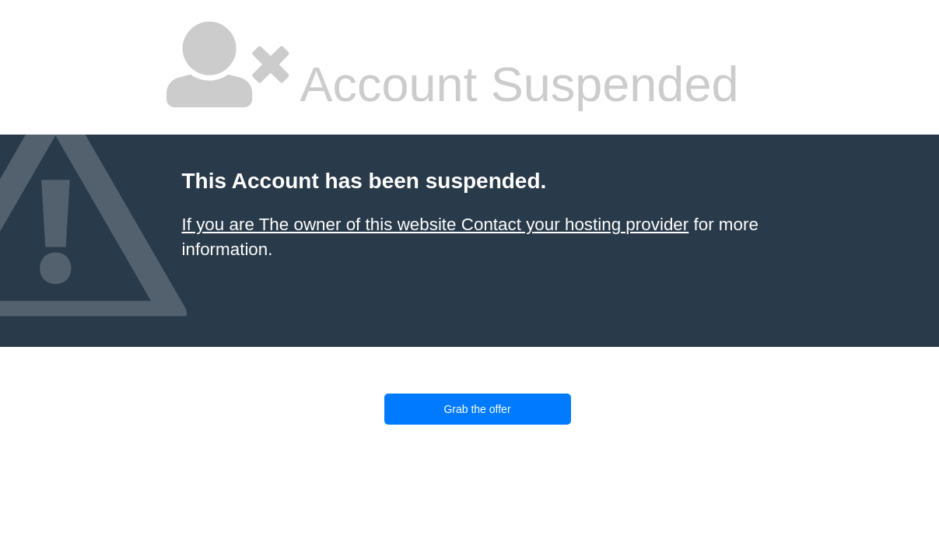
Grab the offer (477, 409)
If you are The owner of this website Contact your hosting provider (436, 224)
